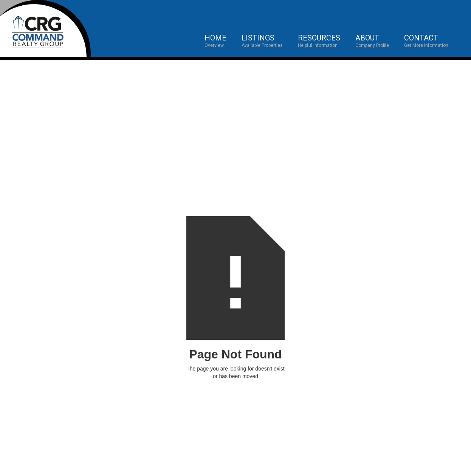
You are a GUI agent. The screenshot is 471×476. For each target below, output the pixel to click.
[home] (45, 28)
